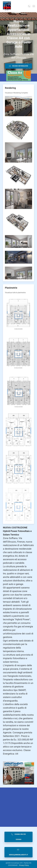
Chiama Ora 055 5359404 (18, 837)
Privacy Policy (24, 865)
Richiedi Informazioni (18, 66)
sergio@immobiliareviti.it (18, 852)
